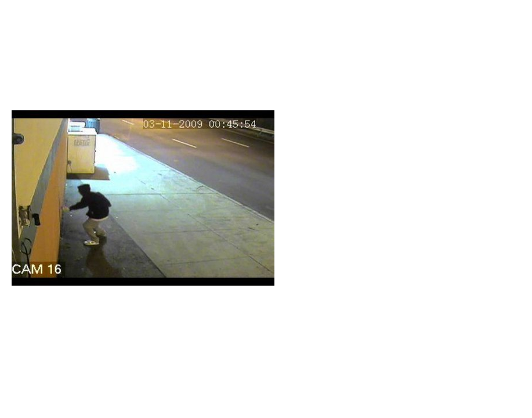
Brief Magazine (266, 55)
